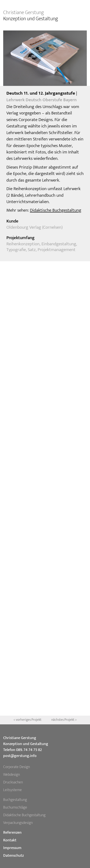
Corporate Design (17, 767)
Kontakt (10, 840)
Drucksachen (13, 782)
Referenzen (12, 833)
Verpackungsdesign (18, 823)
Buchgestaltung (15, 800)
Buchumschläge (15, 807)
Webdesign (12, 775)
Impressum (12, 848)
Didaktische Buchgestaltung (56, 210)
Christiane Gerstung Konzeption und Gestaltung (26, 741)
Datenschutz (13, 856)
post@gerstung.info (20, 756)
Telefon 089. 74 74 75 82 (23, 750)
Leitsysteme (13, 790)
